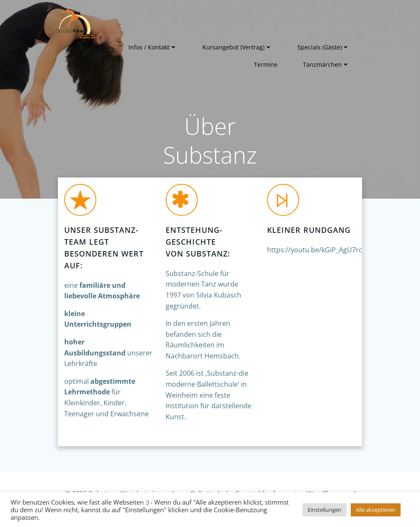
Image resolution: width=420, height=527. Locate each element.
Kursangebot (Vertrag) (237, 47)
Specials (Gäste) (323, 47)
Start (96, 47)
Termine (266, 64)
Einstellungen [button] (325, 510)
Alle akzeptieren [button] (376, 510)
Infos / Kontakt (153, 47)
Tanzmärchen (326, 64)
